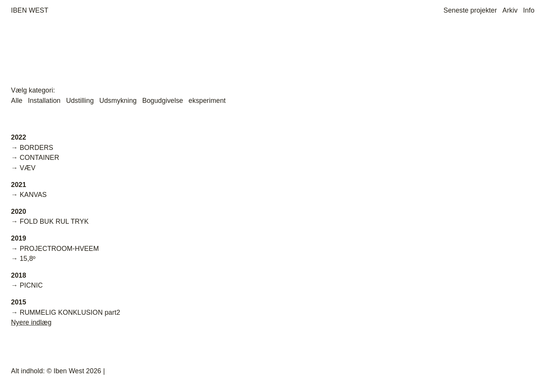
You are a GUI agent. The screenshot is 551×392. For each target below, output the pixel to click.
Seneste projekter (470, 10)
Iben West (30, 10)
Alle (17, 101)
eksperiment (207, 101)
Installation (44, 101)
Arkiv (510, 10)
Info (529, 10)
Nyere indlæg (31, 322)
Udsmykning (118, 101)
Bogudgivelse (163, 101)
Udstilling (80, 101)
